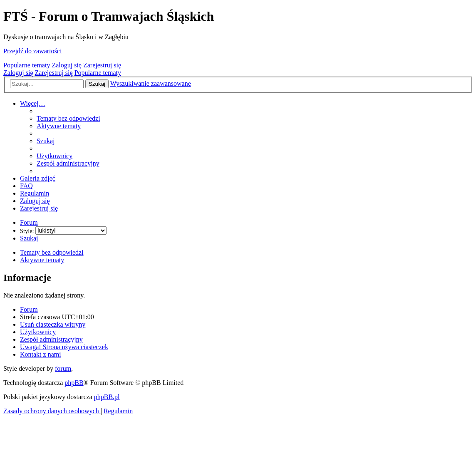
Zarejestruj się (102, 65)
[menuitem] (68, 118)
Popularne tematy (27, 65)
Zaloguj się (67, 65)
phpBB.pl (107, 397)
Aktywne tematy (42, 260)
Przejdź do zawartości (32, 51)
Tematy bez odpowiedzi (52, 252)
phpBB (74, 383)
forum (63, 368)
